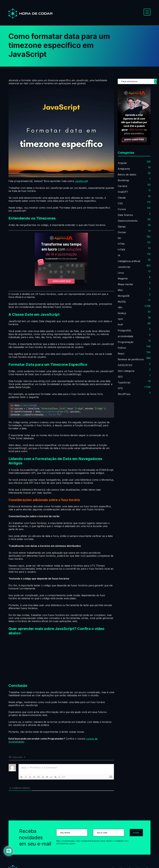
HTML (121, 244)
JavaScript (81, 181)
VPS (120, 388)
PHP (120, 325)
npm (120, 319)
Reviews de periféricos (131, 359)
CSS (120, 203)
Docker (122, 232)
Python (122, 348)
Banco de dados (127, 175)
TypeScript (124, 382)
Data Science (125, 215)
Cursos (122, 209)
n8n (120, 307)
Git (119, 238)
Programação (126, 342)
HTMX (122, 250)
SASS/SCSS (125, 365)
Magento (123, 278)
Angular (122, 163)
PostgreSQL (125, 330)
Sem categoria (126, 371)
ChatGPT (123, 192)
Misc (120, 290)
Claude (122, 198)
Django (122, 227)
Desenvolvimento (128, 221)
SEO (120, 377)
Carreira (122, 186)
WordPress (124, 394)
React (121, 354)
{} (59, 777)
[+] (64, 777)
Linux (121, 273)
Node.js (122, 313)
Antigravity (124, 169)
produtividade (125, 336)
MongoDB (124, 296)
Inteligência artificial (129, 261)
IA (119, 255)
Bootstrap (123, 180)
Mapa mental (125, 284)
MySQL (122, 302)
